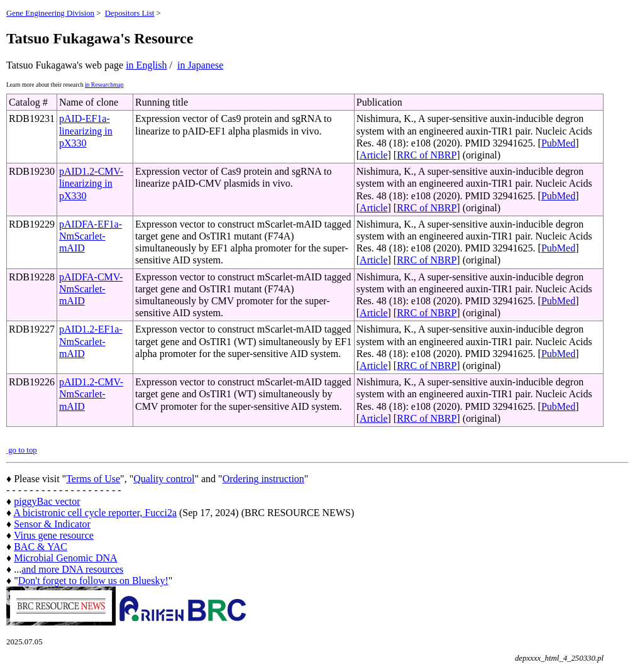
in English (146, 65)
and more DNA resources (72, 569)
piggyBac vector (47, 501)
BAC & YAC (41, 547)
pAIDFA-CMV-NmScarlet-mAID (91, 289)
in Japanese (200, 65)
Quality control (164, 479)
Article (373, 155)
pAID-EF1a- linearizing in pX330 (86, 130)
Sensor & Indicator (52, 524)
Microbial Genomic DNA (65, 558)
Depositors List (130, 13)
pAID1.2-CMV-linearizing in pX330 (91, 183)
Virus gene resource (54, 535)
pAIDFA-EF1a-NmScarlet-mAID (91, 236)
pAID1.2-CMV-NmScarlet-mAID (91, 394)
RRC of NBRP (427, 155)
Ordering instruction (263, 479)
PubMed (558, 143)
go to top (22, 450)
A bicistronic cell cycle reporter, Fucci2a (95, 513)
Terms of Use (93, 479)
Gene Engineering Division (50, 13)
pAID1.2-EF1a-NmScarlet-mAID (91, 341)
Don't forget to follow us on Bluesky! (93, 581)
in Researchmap (104, 85)
